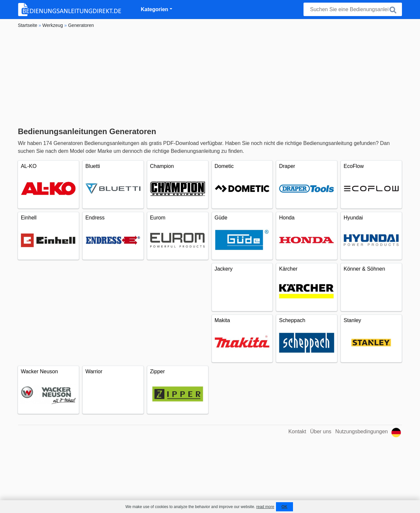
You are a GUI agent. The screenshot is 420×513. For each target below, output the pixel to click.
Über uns (321, 431)
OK (284, 507)
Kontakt (297, 431)
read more (265, 507)
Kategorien (155, 9)
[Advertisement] (210, 78)
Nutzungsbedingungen (362, 431)
